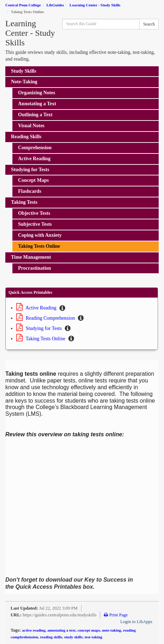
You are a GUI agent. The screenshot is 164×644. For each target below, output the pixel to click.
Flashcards (30, 191)
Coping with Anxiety (40, 235)
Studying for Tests (40, 328)
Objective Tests (34, 213)
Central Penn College (23, 5)
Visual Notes (31, 126)
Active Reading (34, 159)
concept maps (89, 630)
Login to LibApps (136, 622)
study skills (73, 637)
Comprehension (35, 148)
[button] (62, 308)
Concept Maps (33, 180)
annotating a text (61, 630)
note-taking (112, 630)
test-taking (94, 637)
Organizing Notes (37, 93)
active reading (34, 630)
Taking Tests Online (39, 246)
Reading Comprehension (46, 318)
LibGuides (55, 5)
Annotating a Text (37, 104)
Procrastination (35, 268)
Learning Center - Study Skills (95, 5)
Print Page (116, 615)
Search (149, 24)
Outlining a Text (35, 115)
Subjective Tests (35, 224)
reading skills (51, 637)
